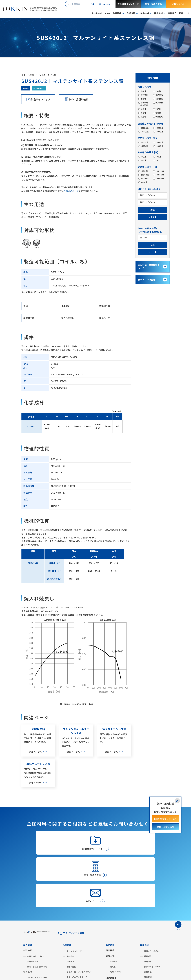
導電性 (143, 113)
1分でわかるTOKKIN (100, 13)
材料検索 (28, 902)
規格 (26, 306)
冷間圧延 (114, 913)
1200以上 (159, 132)
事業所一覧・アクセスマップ (79, 923)
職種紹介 (148, 908)
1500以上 (145, 132)
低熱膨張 (159, 95)
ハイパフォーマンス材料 (37, 929)
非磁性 (143, 91)
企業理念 (70, 913)
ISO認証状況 (72, 939)
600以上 (144, 182)
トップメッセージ (74, 903)
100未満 (144, 171)
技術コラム (184, 13)
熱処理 (113, 918)
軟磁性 (158, 91)
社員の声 (148, 913)
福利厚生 (148, 923)
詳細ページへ (35, 752)
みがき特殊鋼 (33, 939)
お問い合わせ (178, 4)
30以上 (158, 157)
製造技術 (110, 897)
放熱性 (158, 109)
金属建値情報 (146, 943)
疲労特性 (144, 95)
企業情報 (67, 897)
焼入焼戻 (159, 103)
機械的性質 (29, 318)
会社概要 (70, 908)
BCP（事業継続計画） (76, 949)
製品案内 (28, 923)
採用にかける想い (152, 903)
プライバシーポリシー (34, 973)
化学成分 (66, 306)
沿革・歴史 (71, 918)
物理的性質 (105, 306)
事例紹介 (172, 13)
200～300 (145, 175)
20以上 (143, 160)
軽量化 (143, 117)
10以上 (158, 160)
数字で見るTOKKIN (152, 918)
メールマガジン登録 (116, 957)
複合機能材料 (33, 944)
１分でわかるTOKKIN (73, 884)
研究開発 (110, 902)
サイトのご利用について (59, 973)
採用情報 (144, 897)
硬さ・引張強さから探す (37, 918)
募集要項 (148, 928)
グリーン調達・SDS (75, 944)
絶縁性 (143, 109)
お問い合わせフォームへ (165, 819)
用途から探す (33, 913)
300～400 (159, 175)
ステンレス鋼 (33, 934)
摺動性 (158, 113)
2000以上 (145, 128)
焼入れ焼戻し (39, 88)
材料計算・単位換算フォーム (149, 267)
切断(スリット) (116, 923)
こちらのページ (71, 191)
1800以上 (159, 128)
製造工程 (110, 907)
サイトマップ (80, 973)
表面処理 (159, 117)
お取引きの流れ (113, 944)
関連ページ (105, 318)
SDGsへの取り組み (75, 934)
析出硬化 (144, 104)
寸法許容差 (111, 930)
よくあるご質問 (70, 954)
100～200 (159, 171)
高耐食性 (159, 99)
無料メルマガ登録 (147, 280)
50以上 (143, 157)
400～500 (145, 178)
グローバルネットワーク (77, 928)
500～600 (159, 178)
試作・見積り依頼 (153, 4)
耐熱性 (26, 88)
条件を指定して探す (36, 908)
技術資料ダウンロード (128, 4)
